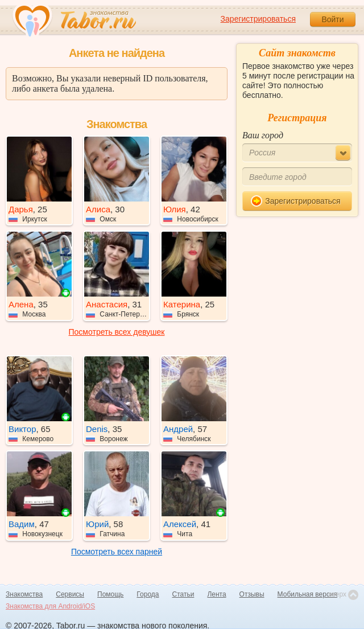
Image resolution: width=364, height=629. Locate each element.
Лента (216, 594)
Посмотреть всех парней (117, 552)
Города (148, 594)
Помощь (110, 594)
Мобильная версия (308, 594)
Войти (332, 19)
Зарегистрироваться (258, 19)
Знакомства (24, 594)
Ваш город (263, 135)
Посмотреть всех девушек (117, 332)
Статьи (183, 594)
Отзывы (252, 594)
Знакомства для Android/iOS (50, 606)
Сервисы (70, 594)
